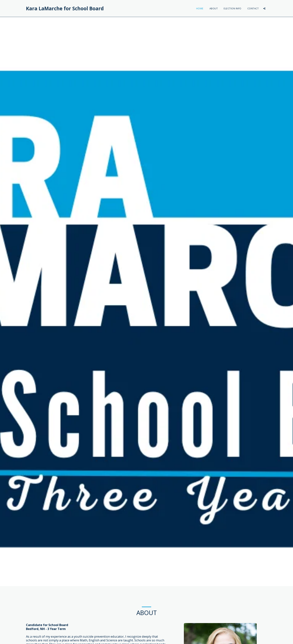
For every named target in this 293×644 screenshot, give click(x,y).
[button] (264, 9)
